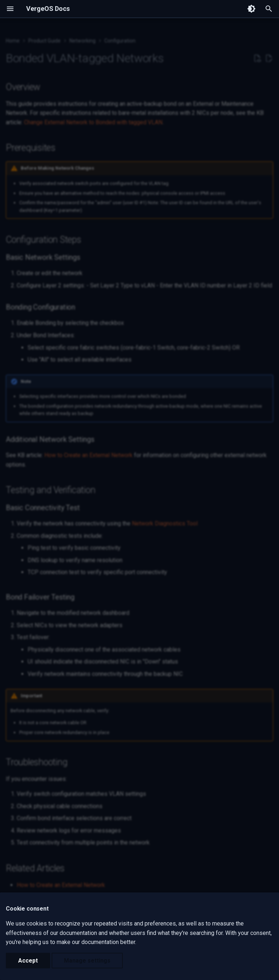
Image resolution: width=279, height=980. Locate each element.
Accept (28, 961)
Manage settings (87, 961)
